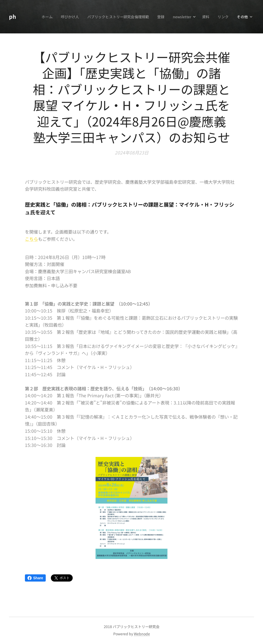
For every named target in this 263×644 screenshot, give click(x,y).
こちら (31, 239)
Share (35, 578)
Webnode (142, 634)
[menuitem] (43, 17)
